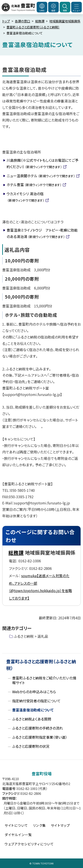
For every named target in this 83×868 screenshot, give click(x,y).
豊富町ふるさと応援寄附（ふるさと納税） (33, 27)
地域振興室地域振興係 (65, 21)
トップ (6, 21)
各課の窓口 (22, 21)
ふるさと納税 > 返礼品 (31, 636)
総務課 (40, 21)
